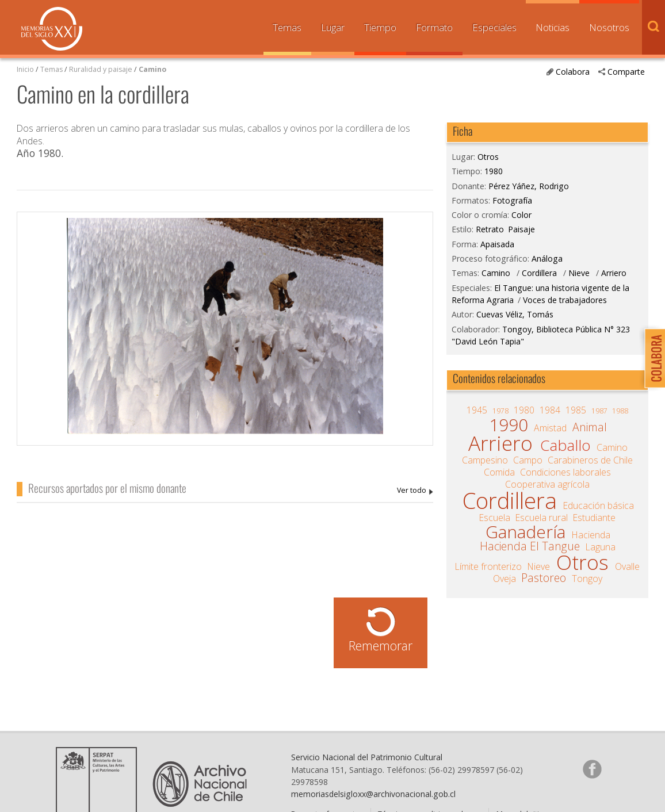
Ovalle (627, 566)
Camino (152, 69)
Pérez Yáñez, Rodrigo (415, 491)
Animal (590, 427)
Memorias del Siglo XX (52, 29)
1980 (494, 171)
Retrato (490, 229)
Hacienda (591, 535)
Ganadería (525, 532)
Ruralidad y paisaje (101, 69)
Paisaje (521, 229)
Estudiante (594, 518)
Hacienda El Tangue (530, 546)
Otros (488, 157)
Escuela (495, 518)
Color (521, 215)
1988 (620, 411)
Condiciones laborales (565, 472)
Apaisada (497, 244)
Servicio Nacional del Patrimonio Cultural (367, 757)
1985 (576, 410)
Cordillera (539, 273)
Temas (287, 27)
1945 (477, 410)
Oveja (505, 579)
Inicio (25, 69)
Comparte (626, 72)
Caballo (565, 445)
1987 (599, 411)
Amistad (550, 428)
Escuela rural (542, 518)
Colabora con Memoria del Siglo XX (652, 358)
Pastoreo (544, 578)
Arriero (614, 273)
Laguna (601, 547)
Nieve (579, 273)
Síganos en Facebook (592, 769)
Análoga (547, 258)
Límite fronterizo (488, 566)
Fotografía (512, 200)
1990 (509, 425)
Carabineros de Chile (590, 460)
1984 (550, 410)
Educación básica (599, 505)
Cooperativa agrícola (547, 484)
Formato (434, 27)
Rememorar (381, 646)
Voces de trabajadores (565, 300)
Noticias (553, 27)
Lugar (333, 27)
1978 (500, 411)
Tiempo (380, 27)
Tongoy (587, 579)
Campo (528, 460)
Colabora (573, 72)
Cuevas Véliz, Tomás (515, 314)
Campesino (485, 460)
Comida (499, 472)
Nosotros (609, 27)
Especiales (494, 27)
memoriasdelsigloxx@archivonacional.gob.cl (373, 794)
